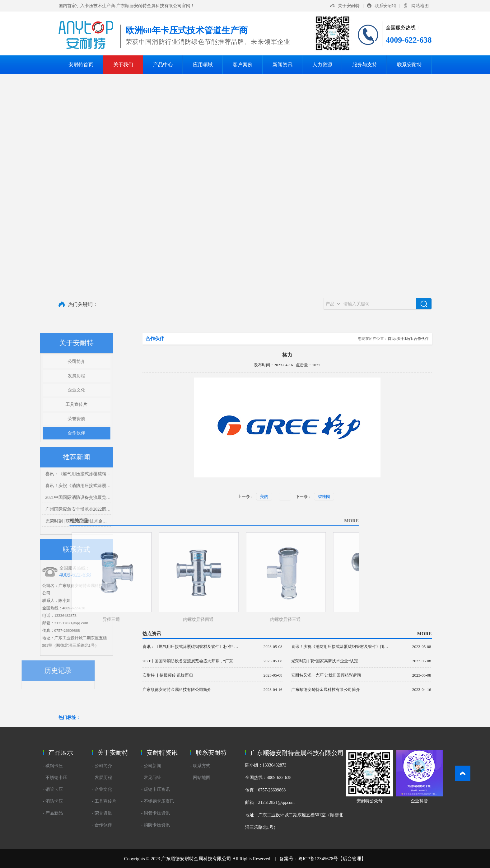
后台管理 (352, 859)
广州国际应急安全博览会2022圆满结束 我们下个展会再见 (78, 509)
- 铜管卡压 (53, 789)
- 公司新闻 (151, 766)
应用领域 (203, 65)
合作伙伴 (54, 433)
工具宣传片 (54, 404)
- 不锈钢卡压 (55, 778)
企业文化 (54, 390)
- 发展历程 (102, 778)
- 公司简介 (102, 766)
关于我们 (123, 65)
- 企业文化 (102, 789)
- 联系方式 (200, 766)
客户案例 (243, 65)
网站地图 (420, 6)
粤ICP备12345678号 (318, 859)
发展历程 (54, 376)
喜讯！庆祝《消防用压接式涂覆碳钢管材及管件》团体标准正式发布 (88, 486)
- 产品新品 (53, 813)
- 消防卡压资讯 (156, 825)
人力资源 (322, 65)
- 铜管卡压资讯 (156, 813)
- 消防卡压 (53, 801)
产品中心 (163, 65)
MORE (264, 521)
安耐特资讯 (162, 753)
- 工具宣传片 (104, 801)
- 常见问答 (151, 778)
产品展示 (61, 753)
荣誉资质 (54, 419)
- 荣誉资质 (102, 813)
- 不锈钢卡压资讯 (158, 801)
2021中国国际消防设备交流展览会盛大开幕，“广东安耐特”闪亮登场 (88, 497)
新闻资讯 (282, 65)
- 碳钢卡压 (53, 766)
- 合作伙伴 (102, 825)
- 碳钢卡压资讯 (156, 789)
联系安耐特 (385, 6)
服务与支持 (365, 65)
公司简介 (54, 361)
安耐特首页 (81, 65)
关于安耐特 (349, 6)
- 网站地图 (200, 778)
